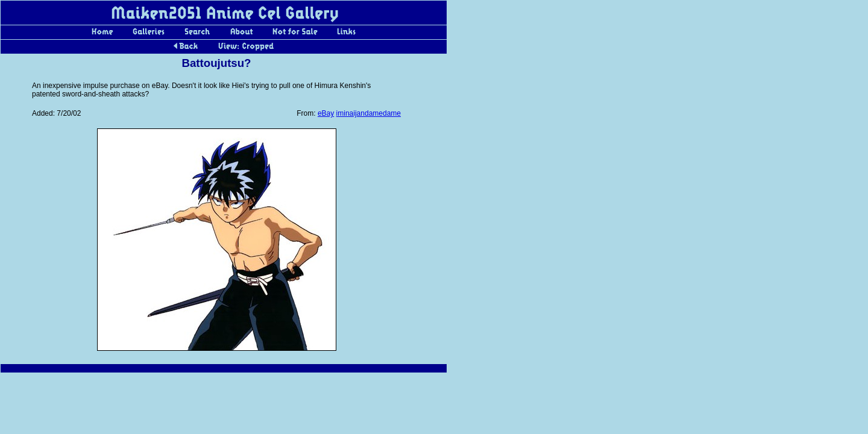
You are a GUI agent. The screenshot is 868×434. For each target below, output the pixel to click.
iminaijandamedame (369, 113)
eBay (326, 113)
